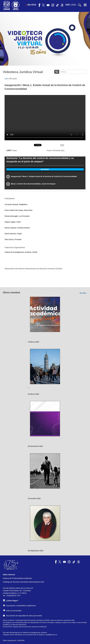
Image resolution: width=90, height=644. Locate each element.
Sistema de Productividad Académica (17, 578)
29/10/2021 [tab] (45, 169)
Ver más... (83, 293)
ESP (68, 5)
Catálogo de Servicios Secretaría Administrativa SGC (24, 582)
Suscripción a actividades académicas (19, 606)
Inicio (7, 79)
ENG (74, 5)
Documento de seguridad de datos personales (23, 616)
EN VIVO (31, 5)
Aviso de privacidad (12, 611)
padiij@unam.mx (52, 635)
